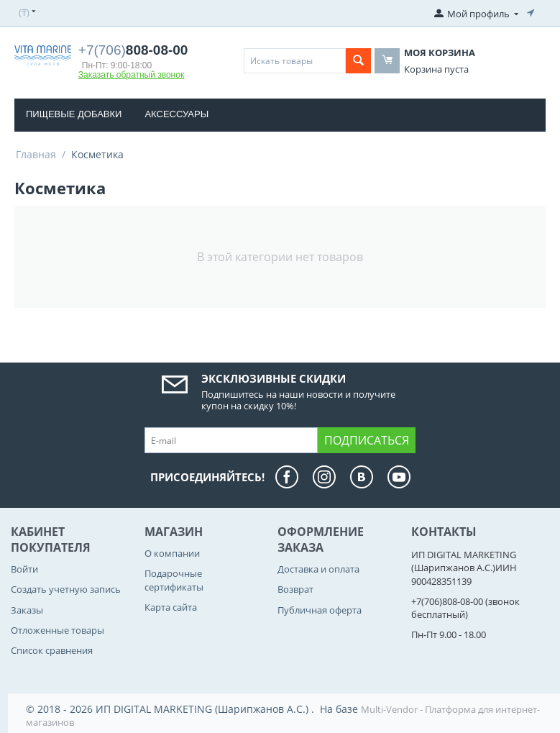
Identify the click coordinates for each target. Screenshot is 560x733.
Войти (24, 569)
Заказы (27, 610)
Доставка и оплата (318, 569)
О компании (172, 553)
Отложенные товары (58, 630)
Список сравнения (52, 650)
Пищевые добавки (74, 114)
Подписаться (367, 440)
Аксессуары (176, 114)
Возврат (295, 589)
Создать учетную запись (66, 589)
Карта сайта (171, 607)
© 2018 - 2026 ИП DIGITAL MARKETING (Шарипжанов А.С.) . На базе (193, 709)
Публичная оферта (320, 610)
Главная (36, 154)
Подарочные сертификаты (174, 580)
